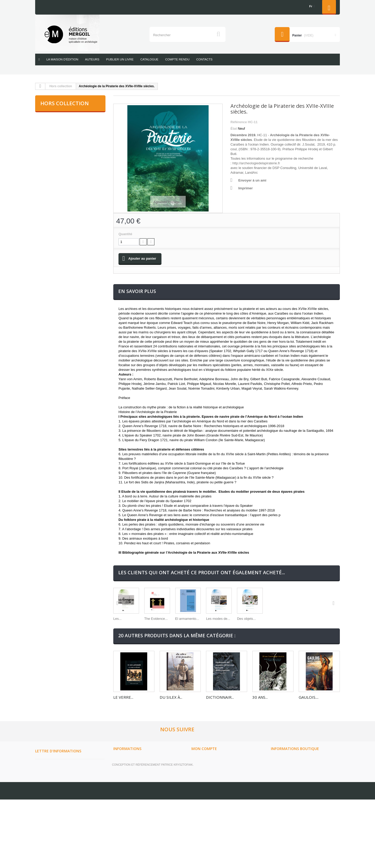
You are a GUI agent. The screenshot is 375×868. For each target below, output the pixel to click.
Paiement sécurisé (130, 817)
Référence (239, 122)
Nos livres (123, 824)
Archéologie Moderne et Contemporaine (62, 136)
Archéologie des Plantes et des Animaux (68, 157)
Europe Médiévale (56, 209)
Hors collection (61, 86)
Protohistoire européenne (64, 248)
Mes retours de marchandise (217, 784)
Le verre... (123, 713)
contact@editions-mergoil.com (300, 821)
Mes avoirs (201, 790)
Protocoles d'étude (57, 262)
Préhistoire (50, 235)
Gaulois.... (309, 713)
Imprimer (246, 188)
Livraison (122, 790)
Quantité (125, 234)
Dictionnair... (220, 713)
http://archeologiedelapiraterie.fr (256, 163)
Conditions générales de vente (141, 811)
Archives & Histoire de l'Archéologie (60, 191)
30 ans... (260, 713)
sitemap (120, 831)
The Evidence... (171, 634)
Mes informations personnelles (220, 804)
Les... (117, 634)
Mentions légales (129, 797)
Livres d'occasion (55, 323)
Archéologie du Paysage (61, 174)
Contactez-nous (128, 784)
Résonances (51, 288)
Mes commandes (206, 777)
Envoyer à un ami (252, 180)
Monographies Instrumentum (66, 222)
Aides (118, 804)
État (234, 129)
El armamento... (218, 634)
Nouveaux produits (131, 777)
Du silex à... (171, 713)
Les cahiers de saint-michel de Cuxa (67, 305)
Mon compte (204, 765)
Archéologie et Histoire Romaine (69, 119)
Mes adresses (204, 797)
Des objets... (308, 634)
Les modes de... (264, 634)
